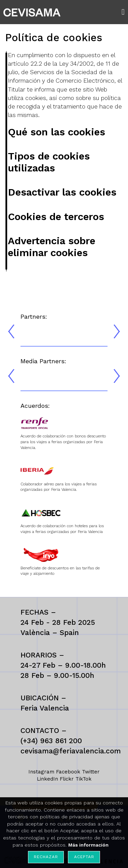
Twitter (91, 772)
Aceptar (84, 857)
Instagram (41, 772)
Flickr (67, 779)
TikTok (83, 779)
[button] (125, 12)
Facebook (68, 772)
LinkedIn (47, 779)
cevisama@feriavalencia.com (71, 751)
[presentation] (11, 331)
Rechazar (46, 857)
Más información (88, 845)
